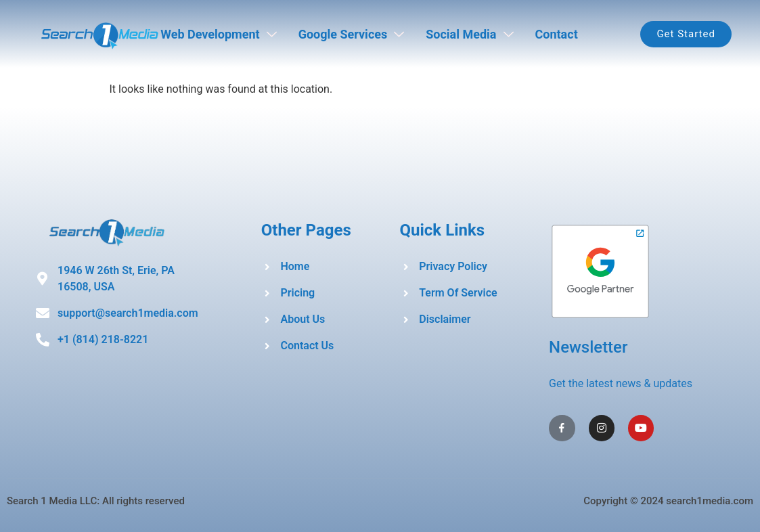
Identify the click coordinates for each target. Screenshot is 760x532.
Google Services (352, 34)
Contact (557, 34)
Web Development (218, 34)
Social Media (469, 34)
